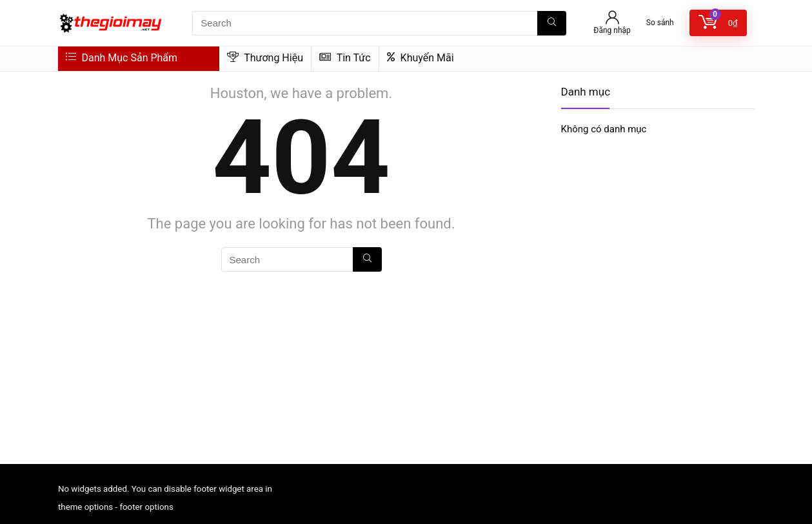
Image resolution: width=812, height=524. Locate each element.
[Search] (552, 23)
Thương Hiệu (265, 58)
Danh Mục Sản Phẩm (122, 58)
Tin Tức (345, 58)
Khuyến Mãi (421, 58)
